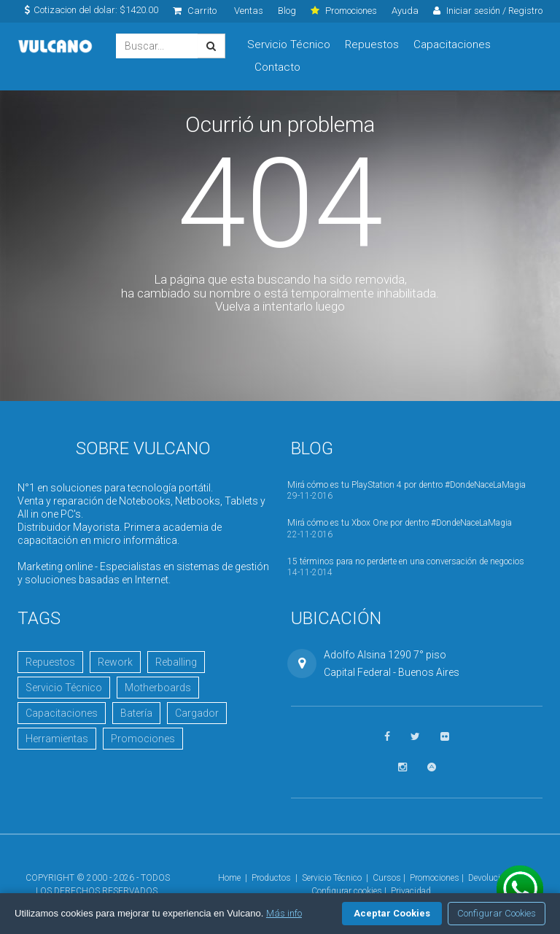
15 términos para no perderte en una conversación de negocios (406, 561)
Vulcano (56, 46)
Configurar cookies (347, 891)
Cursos (387, 878)
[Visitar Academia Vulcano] (432, 767)
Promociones (143, 739)
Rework (115, 662)
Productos (271, 878)
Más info (284, 913)
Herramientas (57, 739)
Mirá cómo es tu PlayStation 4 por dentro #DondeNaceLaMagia (407, 485)
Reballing (176, 662)
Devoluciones (493, 878)
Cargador (197, 713)
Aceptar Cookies (392, 913)
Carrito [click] (195, 11)
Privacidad (411, 891)
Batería (136, 713)
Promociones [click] (344, 11)
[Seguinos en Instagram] (402, 767)
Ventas (249, 11)
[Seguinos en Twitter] (415, 737)
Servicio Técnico (289, 44)
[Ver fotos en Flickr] (445, 737)
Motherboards (158, 688)
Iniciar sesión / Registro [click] (488, 11)
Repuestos (372, 44)
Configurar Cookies (497, 913)
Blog (287, 11)
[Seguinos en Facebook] (387, 737)
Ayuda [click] (405, 11)
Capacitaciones (452, 44)
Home (229, 878)
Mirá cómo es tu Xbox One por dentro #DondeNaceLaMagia (400, 523)
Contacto (277, 67)
